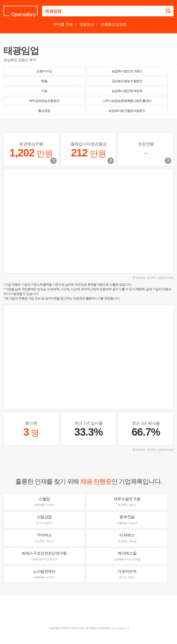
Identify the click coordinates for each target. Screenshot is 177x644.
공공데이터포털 (165, 278)
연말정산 (87, 24)
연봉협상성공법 (114, 24)
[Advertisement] (88, 610)
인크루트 (152, 278)
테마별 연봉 (63, 24)
